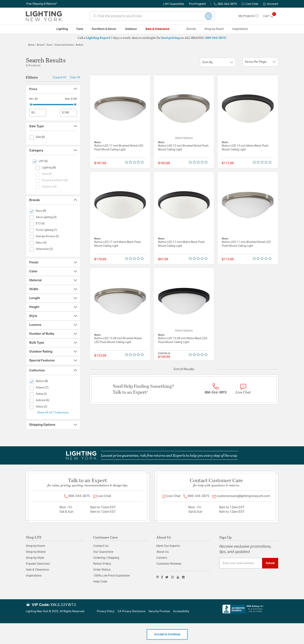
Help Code (100, 582)
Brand (40, 45)
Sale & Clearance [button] (157, 29)
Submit (270, 563)
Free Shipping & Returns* (41, 4)
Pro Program (197, 4)
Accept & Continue (167, 634)
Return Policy (102, 564)
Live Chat (250, 4)
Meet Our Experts (168, 546)
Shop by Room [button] (214, 29)
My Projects (248, 16)
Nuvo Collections (64, 45)
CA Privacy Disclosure (131, 611)
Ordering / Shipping (106, 558)
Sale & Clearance (37, 570)
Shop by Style (35, 558)
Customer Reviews (169, 564)
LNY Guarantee (174, 4)
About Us (162, 552)
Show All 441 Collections (53, 413)
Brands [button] (191, 29)
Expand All (59, 77)
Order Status (102, 570)
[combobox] (152, 16)
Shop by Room (35, 546)
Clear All (75, 77)
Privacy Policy (106, 611)
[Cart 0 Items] (271, 16)
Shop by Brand (36, 552)
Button (80, 45)
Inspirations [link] (240, 29)
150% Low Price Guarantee (112, 576)
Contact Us (101, 546)
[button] (271, 4)
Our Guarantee (103, 552)
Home (31, 45)
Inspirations (34, 576)
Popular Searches (38, 564)
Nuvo (49, 45)
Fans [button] (80, 29)
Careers (162, 558)
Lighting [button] (62, 29)
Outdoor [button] (131, 29)
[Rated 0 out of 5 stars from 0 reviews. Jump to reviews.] (135, 162)
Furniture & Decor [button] (104, 29)
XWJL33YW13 (63, 605)
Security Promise (159, 611)
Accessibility (181, 611)
